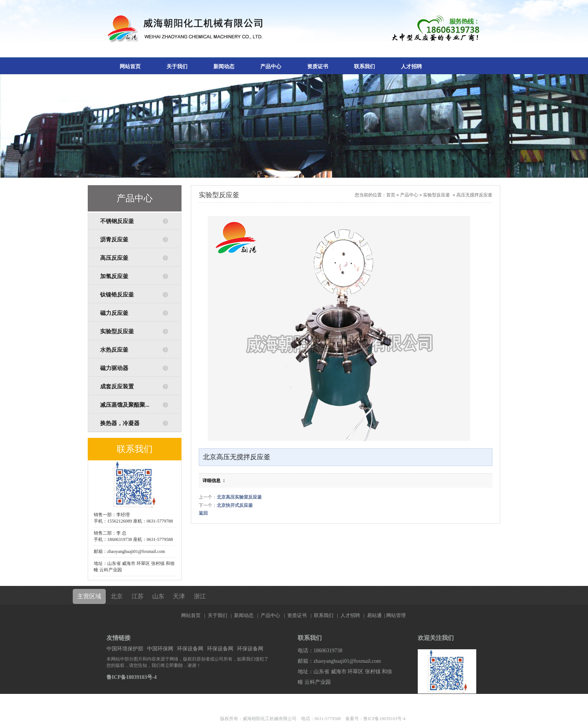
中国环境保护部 (125, 649)
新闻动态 (224, 67)
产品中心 (271, 67)
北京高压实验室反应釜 (239, 497)
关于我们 (177, 67)
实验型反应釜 (117, 331)
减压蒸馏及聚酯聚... (125, 405)
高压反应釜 (114, 258)
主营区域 (89, 596)
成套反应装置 (117, 386)
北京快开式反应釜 (235, 505)
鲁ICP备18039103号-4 (132, 677)
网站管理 (396, 615)
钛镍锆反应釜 (117, 295)
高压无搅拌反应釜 (474, 195)
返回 (203, 513)
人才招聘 (411, 67)
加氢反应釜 (114, 276)
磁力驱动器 (114, 368)
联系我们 (364, 67)
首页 (391, 195)
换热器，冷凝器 (120, 423)
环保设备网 (190, 649)
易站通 (377, 615)
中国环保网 (160, 649)
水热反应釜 (114, 350)
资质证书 (318, 67)
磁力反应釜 (114, 313)
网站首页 (130, 67)
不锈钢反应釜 (117, 221)
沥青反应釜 (114, 240)
